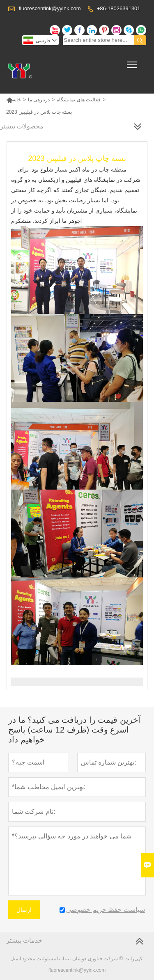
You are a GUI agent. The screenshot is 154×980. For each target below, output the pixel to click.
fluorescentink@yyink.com (49, 8)
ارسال (24, 910)
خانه (14, 100)
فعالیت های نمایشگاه (79, 100)
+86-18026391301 (119, 8)
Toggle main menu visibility (132, 62)
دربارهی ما (39, 100)
